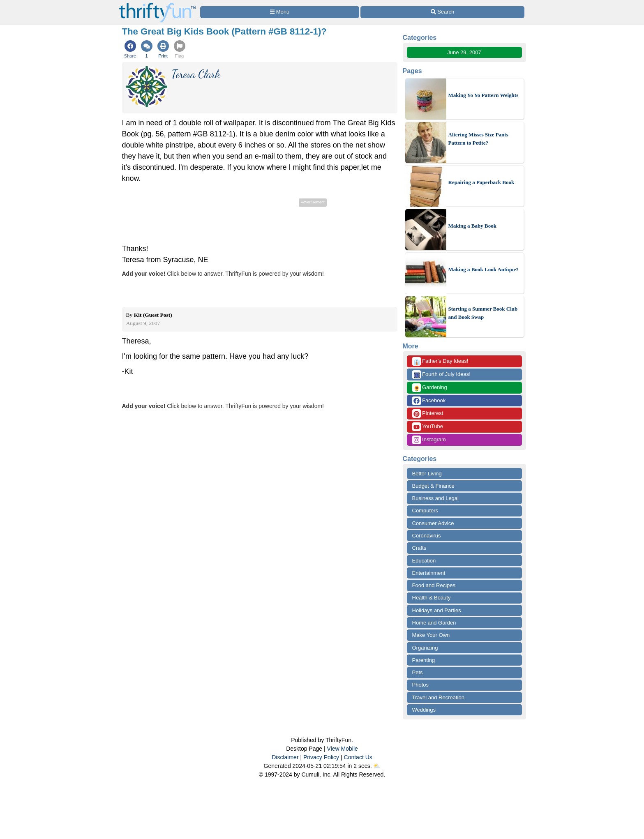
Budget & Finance (433, 486)
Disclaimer (285, 757)
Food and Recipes (434, 585)
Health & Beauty (432, 598)
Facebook (429, 401)
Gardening (430, 388)
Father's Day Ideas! (440, 361)
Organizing (425, 648)
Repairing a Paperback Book (481, 182)
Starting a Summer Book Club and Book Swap (483, 313)
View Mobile (343, 749)
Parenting (424, 660)
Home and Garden (434, 623)
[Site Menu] (280, 12)
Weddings (424, 710)
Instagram (429, 440)
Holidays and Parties (437, 610)
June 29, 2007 (464, 52)
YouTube (428, 427)
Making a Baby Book (472, 226)
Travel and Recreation (438, 697)
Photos (420, 685)
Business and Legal (435, 498)
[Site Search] (442, 12)
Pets (418, 672)
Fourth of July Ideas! (441, 375)
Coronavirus (427, 536)
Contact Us (358, 757)
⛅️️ (377, 766)
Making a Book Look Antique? (484, 269)
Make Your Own (431, 635)
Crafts (419, 548)
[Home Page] (157, 5)
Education (424, 561)
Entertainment (429, 573)
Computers (425, 511)
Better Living (427, 474)
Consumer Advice (433, 523)
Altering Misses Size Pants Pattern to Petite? (478, 139)
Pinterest (428, 414)
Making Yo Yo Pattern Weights (484, 95)
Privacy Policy (321, 757)
